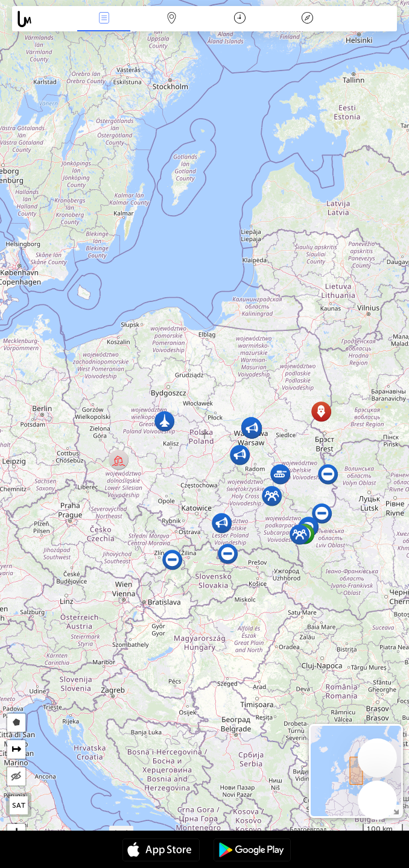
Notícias (104, 19)
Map (172, 19)
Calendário (240, 19)
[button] (119, 460)
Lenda (308, 19)
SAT (19, 805)
